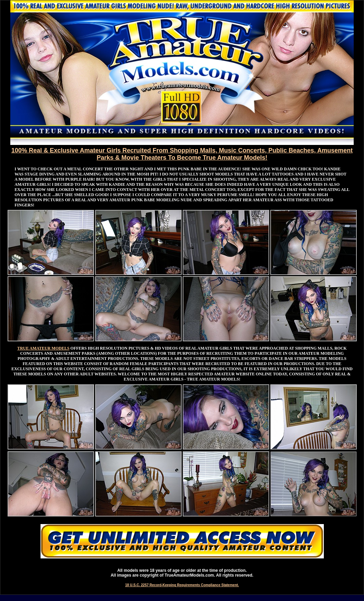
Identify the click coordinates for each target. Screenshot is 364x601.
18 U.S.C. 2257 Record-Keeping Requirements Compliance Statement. (182, 585)
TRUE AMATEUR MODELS (43, 348)
